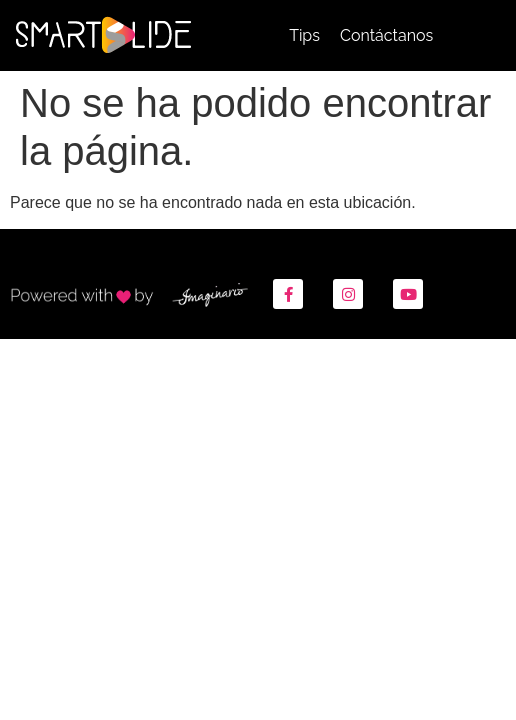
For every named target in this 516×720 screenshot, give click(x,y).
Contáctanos (386, 35)
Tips (304, 35)
